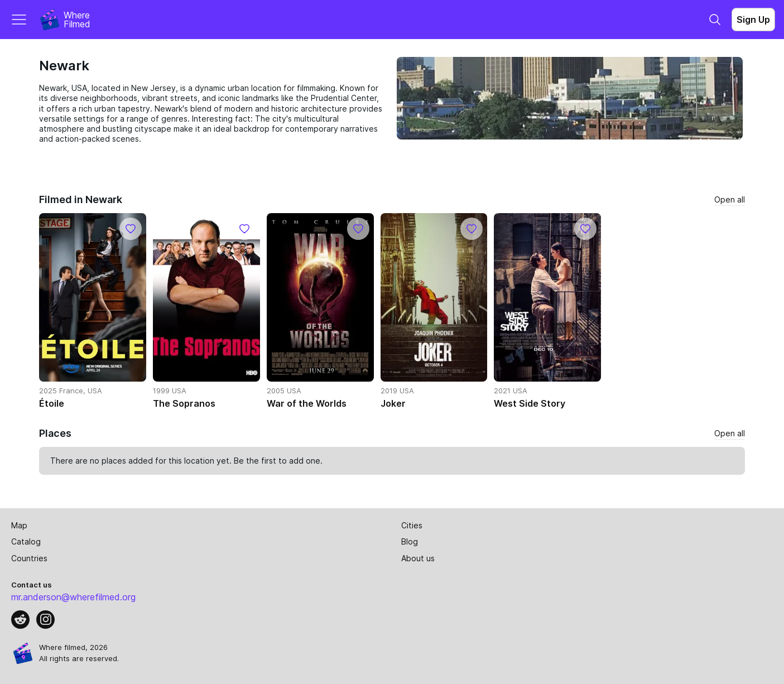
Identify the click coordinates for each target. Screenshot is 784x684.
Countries (29, 558)
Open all (730, 199)
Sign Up (753, 20)
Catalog (26, 541)
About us (418, 558)
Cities (412, 525)
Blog (410, 541)
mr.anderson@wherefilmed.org (73, 597)
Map (19, 525)
